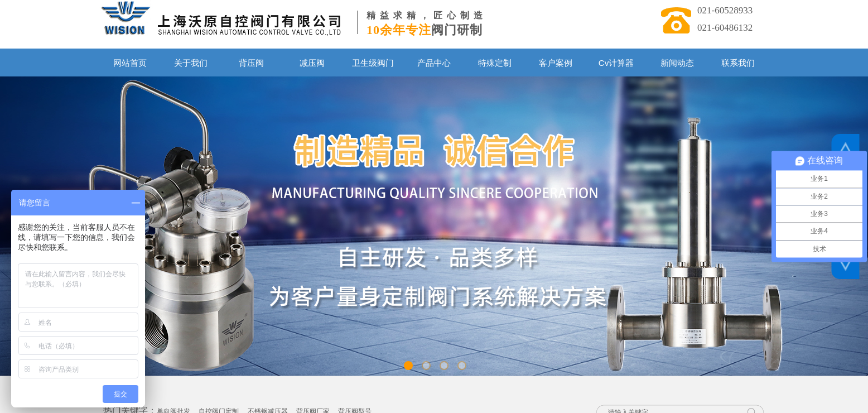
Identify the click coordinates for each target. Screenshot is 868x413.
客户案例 (556, 63)
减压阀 (312, 63)
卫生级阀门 (373, 63)
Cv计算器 (616, 63)
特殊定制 (495, 63)
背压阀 (251, 63)
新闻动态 (677, 63)
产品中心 (434, 63)
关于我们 (191, 63)
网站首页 (130, 63)
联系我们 (738, 63)
